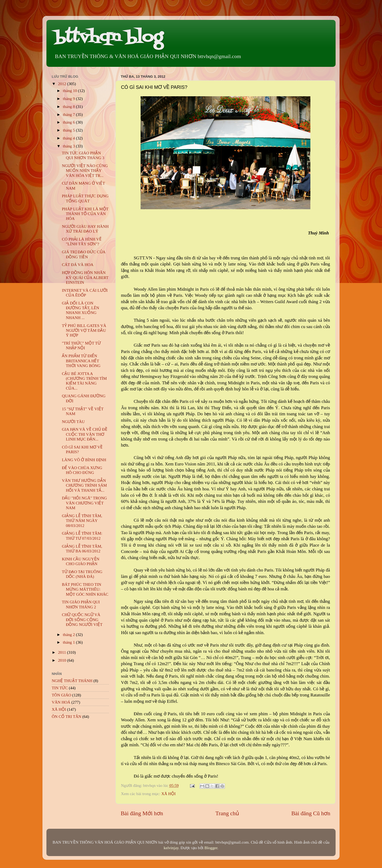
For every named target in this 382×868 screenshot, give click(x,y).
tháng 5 (69, 130)
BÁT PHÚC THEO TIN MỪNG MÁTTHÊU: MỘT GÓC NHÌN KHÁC (85, 589)
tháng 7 (69, 114)
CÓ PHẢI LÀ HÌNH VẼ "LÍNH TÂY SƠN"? (82, 241)
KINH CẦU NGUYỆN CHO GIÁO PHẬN (81, 561)
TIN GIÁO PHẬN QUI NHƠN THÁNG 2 (81, 604)
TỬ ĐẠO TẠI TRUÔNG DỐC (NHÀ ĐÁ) (82, 574)
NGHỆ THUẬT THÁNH (72, 681)
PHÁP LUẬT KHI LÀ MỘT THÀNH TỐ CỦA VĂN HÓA (85, 214)
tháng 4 (69, 138)
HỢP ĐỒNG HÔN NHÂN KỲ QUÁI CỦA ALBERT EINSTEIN (85, 277)
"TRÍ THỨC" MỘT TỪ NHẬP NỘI (81, 345)
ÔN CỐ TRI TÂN (66, 716)
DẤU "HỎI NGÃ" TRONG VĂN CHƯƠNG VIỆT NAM (84, 503)
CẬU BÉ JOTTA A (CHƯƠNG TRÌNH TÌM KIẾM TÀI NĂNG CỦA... (84, 381)
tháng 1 (69, 642)
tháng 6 (69, 122)
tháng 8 (69, 106)
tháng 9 (69, 99)
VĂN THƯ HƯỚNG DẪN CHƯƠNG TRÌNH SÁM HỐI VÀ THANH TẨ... (84, 485)
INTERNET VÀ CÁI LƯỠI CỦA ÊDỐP (85, 293)
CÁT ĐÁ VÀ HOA (78, 265)
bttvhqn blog (109, 38)
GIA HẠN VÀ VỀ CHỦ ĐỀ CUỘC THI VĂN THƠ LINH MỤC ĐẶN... (84, 434)
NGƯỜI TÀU (73, 422)
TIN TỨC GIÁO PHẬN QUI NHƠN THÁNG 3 (83, 155)
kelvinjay (171, 848)
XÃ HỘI (168, 794)
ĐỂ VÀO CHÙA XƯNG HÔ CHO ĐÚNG (82, 470)
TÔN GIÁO (62, 695)
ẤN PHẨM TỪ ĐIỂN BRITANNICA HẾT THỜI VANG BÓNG (81, 361)
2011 (63, 652)
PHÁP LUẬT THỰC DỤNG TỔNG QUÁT (85, 198)
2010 (63, 660)
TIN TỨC (60, 688)
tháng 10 (70, 91)
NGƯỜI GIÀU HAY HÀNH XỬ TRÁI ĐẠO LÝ (85, 229)
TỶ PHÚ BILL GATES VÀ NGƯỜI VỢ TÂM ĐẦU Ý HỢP (84, 330)
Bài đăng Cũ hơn (311, 813)
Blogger (211, 848)
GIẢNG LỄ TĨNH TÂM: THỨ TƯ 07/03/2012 (82, 536)
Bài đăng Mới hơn (142, 813)
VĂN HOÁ (61, 702)
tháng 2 (69, 634)
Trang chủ (227, 813)
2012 (63, 84)
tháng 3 (69, 146)
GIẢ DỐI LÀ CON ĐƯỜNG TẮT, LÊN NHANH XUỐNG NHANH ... (81, 310)
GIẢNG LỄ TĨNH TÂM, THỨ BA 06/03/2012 (82, 549)
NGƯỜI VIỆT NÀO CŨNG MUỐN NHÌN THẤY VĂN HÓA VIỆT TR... (85, 171)
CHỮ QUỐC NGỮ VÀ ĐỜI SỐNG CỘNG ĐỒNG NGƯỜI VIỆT (82, 620)
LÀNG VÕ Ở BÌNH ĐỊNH (84, 460)
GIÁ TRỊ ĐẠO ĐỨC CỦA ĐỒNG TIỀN (84, 254)
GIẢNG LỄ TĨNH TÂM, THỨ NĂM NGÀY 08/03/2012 (82, 521)
